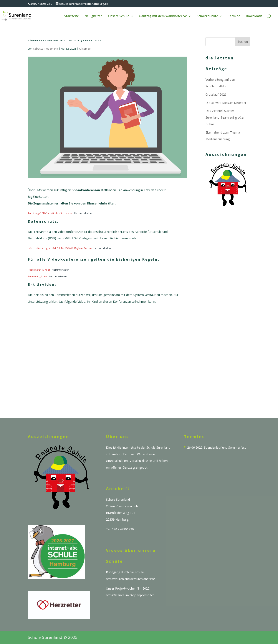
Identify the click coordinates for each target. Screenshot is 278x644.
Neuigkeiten (93, 16)
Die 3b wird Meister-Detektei (226, 103)
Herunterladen (83, 213)
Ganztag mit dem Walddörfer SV (163, 16)
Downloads (254, 16)
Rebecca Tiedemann (46, 49)
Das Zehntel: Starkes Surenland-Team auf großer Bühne (225, 117)
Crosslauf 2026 (216, 94)
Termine (234, 16)
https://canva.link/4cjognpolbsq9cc (130, 595)
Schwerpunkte (207, 16)
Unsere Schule (119, 16)
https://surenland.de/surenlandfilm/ (130, 579)
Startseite (72, 16)
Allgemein (85, 49)
